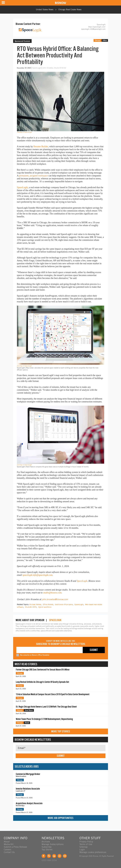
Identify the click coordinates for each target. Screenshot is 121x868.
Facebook (44, 856)
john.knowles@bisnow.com (55, 599)
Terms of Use (86, 844)
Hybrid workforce (45, 607)
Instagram (59, 856)
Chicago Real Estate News (70, 10)
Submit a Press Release (15, 847)
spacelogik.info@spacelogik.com (93, 29)
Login (82, 850)
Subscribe (47, 847)
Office (105, 40)
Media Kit (9, 844)
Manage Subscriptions (53, 844)
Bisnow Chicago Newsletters (33, 740)
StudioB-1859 (31, 607)
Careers (7, 850)
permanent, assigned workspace (33, 176)
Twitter (49, 856)
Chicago (98, 40)
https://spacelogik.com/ (97, 27)
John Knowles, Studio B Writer (54, 68)
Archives (46, 842)
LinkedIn (54, 856)
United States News (45, 10)
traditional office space (64, 604)
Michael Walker (35, 604)
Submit (61, 756)
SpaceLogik (37, 68)
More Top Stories (61, 731)
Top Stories (47, 850)
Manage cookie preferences (93, 852)
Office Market (48, 604)
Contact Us (9, 852)
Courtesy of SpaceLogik (24, 132)
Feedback (65, 856)
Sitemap (84, 847)
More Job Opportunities (61, 818)
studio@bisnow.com (52, 593)
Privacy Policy (86, 842)
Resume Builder (41, 146)
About (7, 842)
